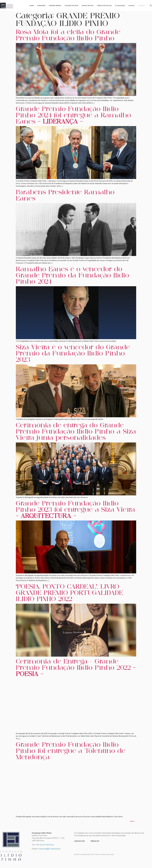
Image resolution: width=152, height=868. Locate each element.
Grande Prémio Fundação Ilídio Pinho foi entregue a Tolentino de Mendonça (71, 751)
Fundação (41, 6)
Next (133, 821)
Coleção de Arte (71, 6)
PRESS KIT (95, 841)
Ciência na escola (104, 6)
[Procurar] (151, 6)
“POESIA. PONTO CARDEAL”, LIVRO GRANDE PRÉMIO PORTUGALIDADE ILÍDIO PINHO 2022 (69, 593)
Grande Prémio (55, 6)
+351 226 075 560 (42, 845)
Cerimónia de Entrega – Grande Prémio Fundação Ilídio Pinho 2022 (76, 668)
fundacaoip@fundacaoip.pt (49, 849)
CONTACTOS (79, 841)
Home (32, 6)
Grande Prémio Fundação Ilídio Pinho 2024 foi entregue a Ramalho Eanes (73, 115)
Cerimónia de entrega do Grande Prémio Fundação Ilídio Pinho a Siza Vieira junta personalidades (76, 431)
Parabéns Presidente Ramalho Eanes (65, 195)
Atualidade (120, 6)
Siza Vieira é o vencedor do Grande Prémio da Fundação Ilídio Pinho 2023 (73, 353)
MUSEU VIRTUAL (88, 6)
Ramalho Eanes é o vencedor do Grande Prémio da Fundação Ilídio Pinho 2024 (72, 275)
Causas (131, 6)
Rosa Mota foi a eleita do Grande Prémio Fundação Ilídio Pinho (68, 35)
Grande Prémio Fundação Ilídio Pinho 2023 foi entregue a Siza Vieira (75, 509)
